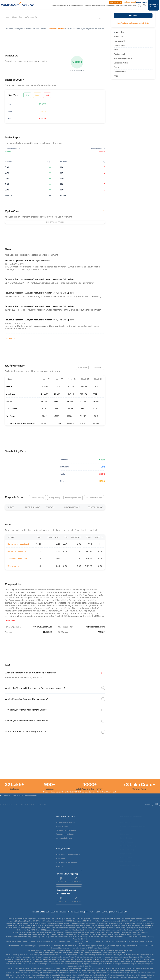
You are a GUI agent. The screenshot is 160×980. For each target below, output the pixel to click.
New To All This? (121, 6)
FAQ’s (116, 76)
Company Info (120, 72)
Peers (116, 67)
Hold (37, 95)
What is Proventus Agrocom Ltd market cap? (26, 699)
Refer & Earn (131, 2)
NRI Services (110, 6)
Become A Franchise (116, 2)
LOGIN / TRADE (141, 2)
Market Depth (119, 41)
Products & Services (59, 6)
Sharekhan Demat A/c (57, 29)
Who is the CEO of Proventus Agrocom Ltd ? (26, 731)
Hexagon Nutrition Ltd (17, 551)
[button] (139, 6)
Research (88, 6)
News (116, 50)
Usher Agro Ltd (13, 566)
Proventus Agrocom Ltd (28, 17)
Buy (27, 95)
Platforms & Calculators (75, 6)
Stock (14, 17)
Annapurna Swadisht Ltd (17, 559)
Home (7, 17)
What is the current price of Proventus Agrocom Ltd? (30, 673)
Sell (47, 95)
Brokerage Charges (99, 6)
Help (124, 2)
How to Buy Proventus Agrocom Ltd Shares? (26, 710)
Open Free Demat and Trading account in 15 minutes (133, 23)
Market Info (132, 6)
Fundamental (119, 54)
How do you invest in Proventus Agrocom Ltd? (27, 721)
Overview (120, 32)
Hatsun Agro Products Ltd (18, 544)
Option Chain (119, 45)
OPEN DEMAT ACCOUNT (154, 6)
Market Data (119, 37)
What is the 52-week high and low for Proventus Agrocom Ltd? (35, 688)
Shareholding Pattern (123, 58)
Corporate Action (121, 63)
